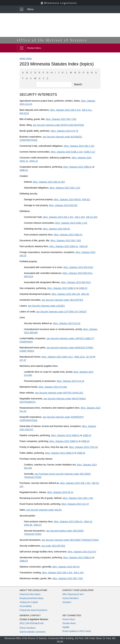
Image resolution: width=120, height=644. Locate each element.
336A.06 (28, 525)
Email (41, 623)
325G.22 (34, 161)
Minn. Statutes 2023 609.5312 (76, 282)
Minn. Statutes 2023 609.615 (63, 205)
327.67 (23, 360)
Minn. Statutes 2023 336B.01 (78, 167)
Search (78, 84)
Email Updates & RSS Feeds (77, 631)
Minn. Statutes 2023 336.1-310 (79, 146)
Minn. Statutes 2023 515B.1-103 (67, 152)
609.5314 (29, 276)
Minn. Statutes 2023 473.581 (53, 387)
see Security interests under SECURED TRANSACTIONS (70, 540)
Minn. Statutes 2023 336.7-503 (61, 119)
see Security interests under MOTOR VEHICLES (59, 393)
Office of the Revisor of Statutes (52, 40)
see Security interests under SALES (44, 510)
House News (69, 619)
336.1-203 (80, 217)
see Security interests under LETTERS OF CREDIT (61, 312)
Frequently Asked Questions (33, 610)
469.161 (85, 294)
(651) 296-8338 (27, 623)
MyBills (66, 627)
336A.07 (38, 525)
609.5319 (24, 113)
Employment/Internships (31, 598)
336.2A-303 (92, 217)
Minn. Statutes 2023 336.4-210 (65, 110)
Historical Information (30, 594)
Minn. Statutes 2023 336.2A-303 (49, 182)
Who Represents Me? (73, 594)
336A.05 (83, 246)
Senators (67, 602)
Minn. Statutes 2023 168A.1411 (57, 357)
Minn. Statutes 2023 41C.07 (75, 504)
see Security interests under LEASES (46, 306)
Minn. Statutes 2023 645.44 (66, 567)
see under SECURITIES (53, 546)
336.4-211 (87, 110)
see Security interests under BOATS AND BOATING (58, 125)
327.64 (89, 357)
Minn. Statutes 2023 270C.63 (83, 447)
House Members (71, 598)
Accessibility (26, 606)
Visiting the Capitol (29, 602)
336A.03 (88, 522)
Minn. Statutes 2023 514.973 (82, 552)
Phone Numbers (28, 628)
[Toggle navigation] (22, 9)
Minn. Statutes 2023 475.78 (65, 131)
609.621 (86, 199)
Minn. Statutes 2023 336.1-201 (58, 217)
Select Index (26, 58)
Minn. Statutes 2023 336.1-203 (78, 498)
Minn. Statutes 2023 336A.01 (68, 235)
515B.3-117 (90, 152)
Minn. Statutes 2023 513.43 (67, 323)
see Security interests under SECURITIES (62, 300)
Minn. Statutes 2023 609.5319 (78, 267)
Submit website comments (32, 632)
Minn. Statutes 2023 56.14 (60, 492)
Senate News (69, 623)
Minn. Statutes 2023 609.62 (67, 199)
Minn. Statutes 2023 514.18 (70, 381)
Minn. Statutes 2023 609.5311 (78, 273)
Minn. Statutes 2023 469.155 (66, 294)
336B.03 (24, 170)
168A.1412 (79, 357)
